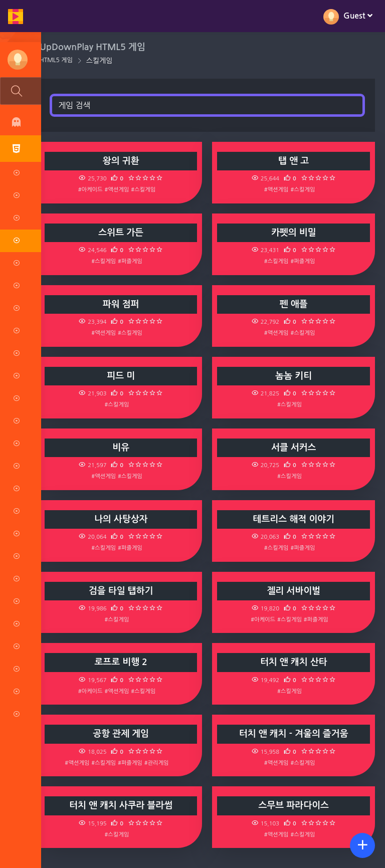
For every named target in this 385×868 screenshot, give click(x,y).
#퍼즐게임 (133, 261)
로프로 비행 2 (123, 662)
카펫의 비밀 (294, 233)
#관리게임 (159, 763)
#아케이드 (92, 189)
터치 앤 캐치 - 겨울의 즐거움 (294, 734)
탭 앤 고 (295, 161)
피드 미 (123, 376)
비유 (123, 448)
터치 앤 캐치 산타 (294, 662)
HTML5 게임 (59, 60)
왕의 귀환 (123, 161)
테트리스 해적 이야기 (294, 519)
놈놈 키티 (295, 376)
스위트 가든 (123, 233)
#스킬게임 (146, 189)
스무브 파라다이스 (294, 805)
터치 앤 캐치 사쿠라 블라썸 (123, 805)
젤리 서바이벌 (295, 591)
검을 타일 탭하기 (123, 591)
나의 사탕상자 (123, 519)
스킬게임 (103, 61)
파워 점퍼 (123, 304)
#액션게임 (119, 189)
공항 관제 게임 (123, 734)
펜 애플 (294, 304)
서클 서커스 (294, 448)
